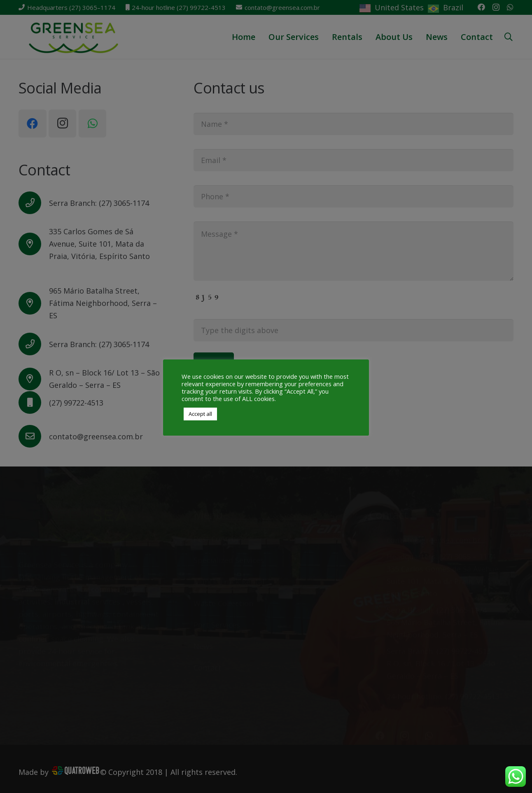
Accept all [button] (200, 414)
